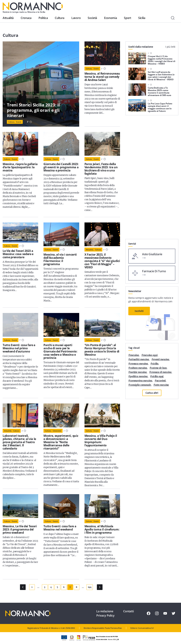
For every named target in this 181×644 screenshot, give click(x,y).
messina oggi (150, 355)
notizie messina (138, 372)
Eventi (19, 122)
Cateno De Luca (159, 368)
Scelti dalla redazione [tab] (141, 47)
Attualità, (90, 250)
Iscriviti (139, 311)
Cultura (60, 18)
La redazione (105, 611)
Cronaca (26, 18)
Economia (110, 18)
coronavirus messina (141, 381)
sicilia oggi (158, 376)
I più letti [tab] (170, 47)
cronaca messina (139, 364)
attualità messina (140, 359)
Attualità (8, 18)
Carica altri (152, 393)
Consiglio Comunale (141, 385)
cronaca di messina (161, 372)
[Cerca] (173, 18)
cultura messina (139, 368)
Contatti (129, 611)
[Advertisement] (152, 217)
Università (57, 431)
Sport (127, 18)
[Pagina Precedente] (23, 587)
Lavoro (76, 18)
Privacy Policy (105, 615)
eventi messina (161, 359)
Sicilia (142, 18)
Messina (135, 355)
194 (90, 587)
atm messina (162, 385)
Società (92, 18)
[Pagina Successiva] (100, 587)
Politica (43, 18)
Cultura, (11, 122)
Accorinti (161, 381)
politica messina (139, 376)
